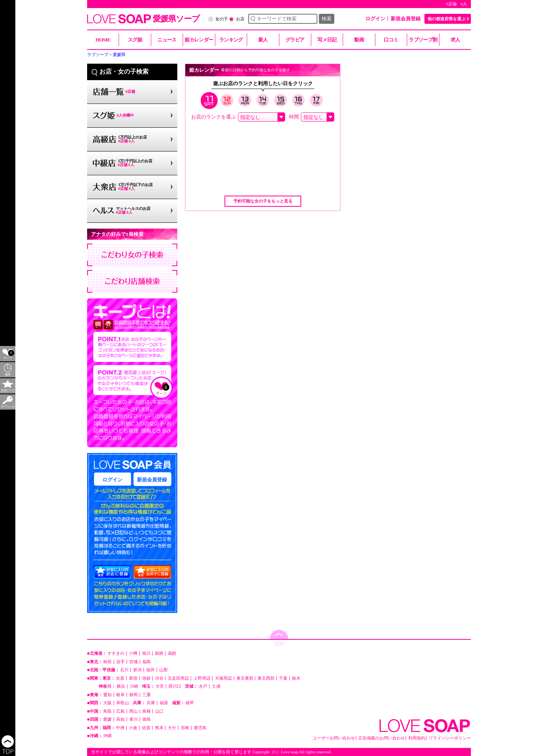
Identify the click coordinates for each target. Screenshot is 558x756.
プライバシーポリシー (450, 738)
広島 (121, 711)
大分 (172, 728)
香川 (134, 719)
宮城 (134, 662)
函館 (172, 653)
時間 (294, 117)
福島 (147, 662)
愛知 (107, 695)
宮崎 (185, 728)
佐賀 (146, 728)
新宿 (133, 678)
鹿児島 (200, 728)
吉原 (120, 678)
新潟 (137, 670)
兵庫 (151, 703)
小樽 (133, 653)
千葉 (283, 678)
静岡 (134, 695)
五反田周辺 (178, 678)
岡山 (134, 711)
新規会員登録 (406, 19)
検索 (327, 19)
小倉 (133, 728)
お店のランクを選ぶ (214, 117)
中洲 (120, 728)
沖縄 (107, 736)
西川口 (175, 686)
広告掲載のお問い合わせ (382, 738)
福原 (164, 703)
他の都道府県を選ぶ (447, 19)
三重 (147, 695)
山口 (159, 711)
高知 (121, 719)
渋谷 (159, 678)
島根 (147, 711)
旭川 (146, 653)
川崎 (134, 686)
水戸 (203, 686)
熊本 (159, 728)
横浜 (121, 686)
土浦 (216, 686)
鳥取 (107, 711)
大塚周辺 (223, 678)
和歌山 (123, 703)
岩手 (121, 662)
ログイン (375, 19)
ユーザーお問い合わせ (334, 738)
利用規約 (417, 738)
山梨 (163, 670)
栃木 (296, 678)
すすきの (116, 653)
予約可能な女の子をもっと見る (263, 201)
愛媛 (107, 719)
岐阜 (121, 695)
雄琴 (190, 703)
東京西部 (266, 678)
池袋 (146, 678)
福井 (150, 670)
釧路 (159, 653)
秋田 (107, 662)
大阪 (107, 703)
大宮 (160, 686)
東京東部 (245, 678)
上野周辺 (202, 678)
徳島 (147, 719)
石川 (124, 670)
